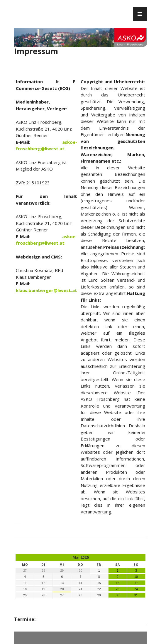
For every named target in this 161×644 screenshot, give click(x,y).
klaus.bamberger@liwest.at (46, 290)
